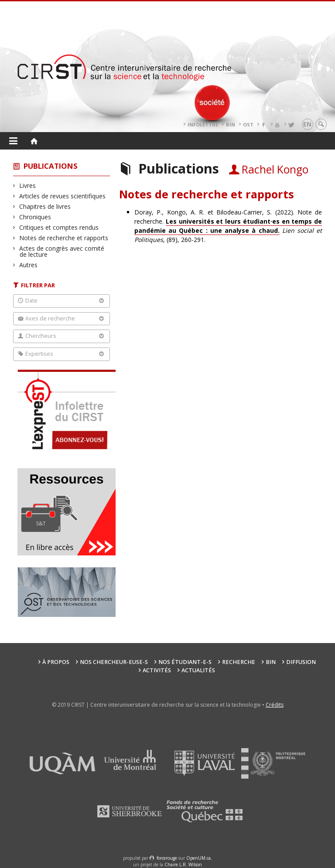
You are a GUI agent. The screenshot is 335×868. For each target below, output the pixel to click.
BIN (231, 124)
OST (248, 124)
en (307, 124)
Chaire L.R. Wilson (183, 865)
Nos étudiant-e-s (185, 662)
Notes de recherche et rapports (64, 238)
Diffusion (301, 662)
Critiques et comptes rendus (59, 227)
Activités (157, 670)
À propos (56, 662)
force (167, 858)
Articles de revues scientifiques (63, 196)
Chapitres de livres (45, 206)
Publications (51, 166)
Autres (29, 265)
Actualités (198, 670)
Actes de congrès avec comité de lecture (62, 251)
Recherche (239, 662)
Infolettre (203, 124)
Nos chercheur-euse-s (114, 662)
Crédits (275, 705)
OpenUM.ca (198, 858)
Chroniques (35, 217)
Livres (28, 186)
